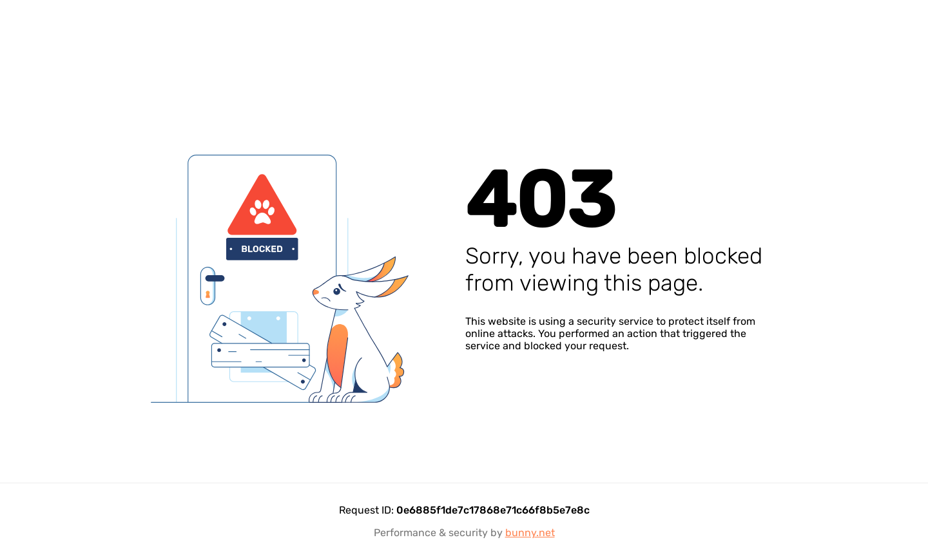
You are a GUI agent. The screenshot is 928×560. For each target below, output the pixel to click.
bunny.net (530, 533)
